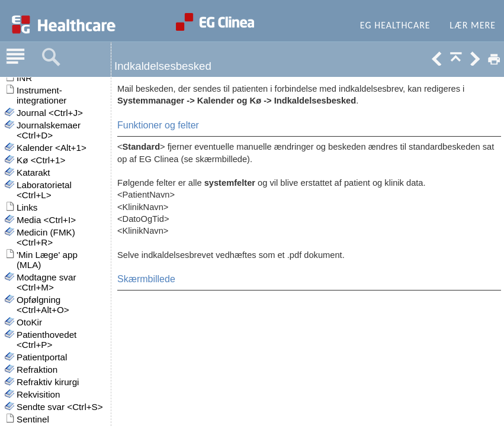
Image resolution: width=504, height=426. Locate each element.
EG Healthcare (395, 25)
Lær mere (473, 25)
